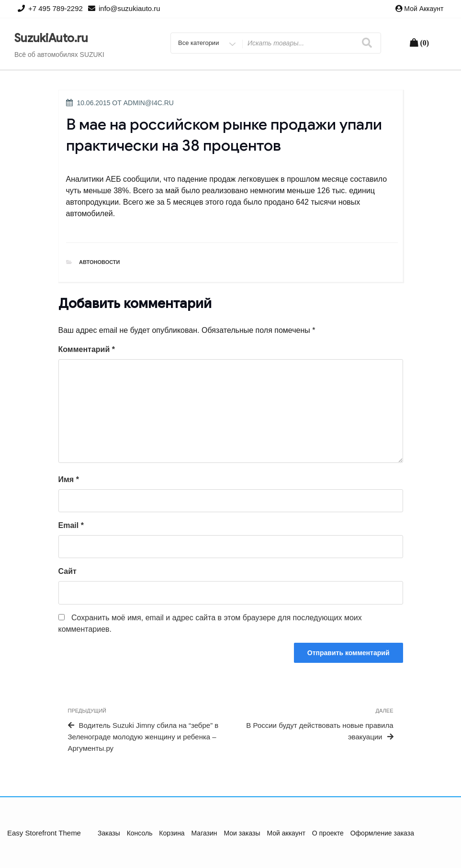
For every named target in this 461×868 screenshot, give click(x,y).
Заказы (109, 833)
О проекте (328, 833)
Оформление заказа (382, 833)
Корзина (172, 833)
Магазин (204, 833)
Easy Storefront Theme (44, 833)
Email (71, 525)
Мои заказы (242, 833)
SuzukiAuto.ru (51, 38)
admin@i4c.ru (149, 103)
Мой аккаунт (424, 9)
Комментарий (87, 349)
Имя (69, 479)
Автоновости (100, 262)
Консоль (140, 833)
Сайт (67, 571)
